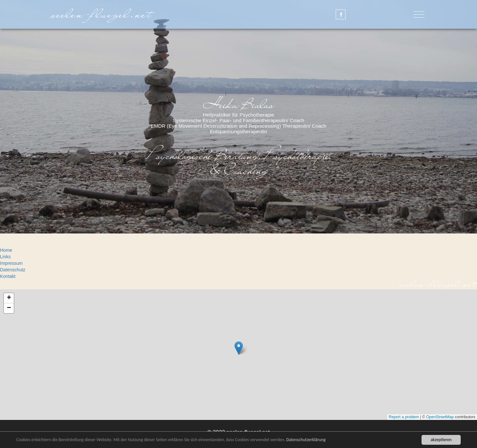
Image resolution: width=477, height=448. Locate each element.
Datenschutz (13, 270)
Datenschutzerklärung (306, 440)
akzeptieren (441, 440)
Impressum (11, 263)
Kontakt (8, 276)
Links (5, 257)
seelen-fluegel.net (103, 14)
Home (6, 250)
